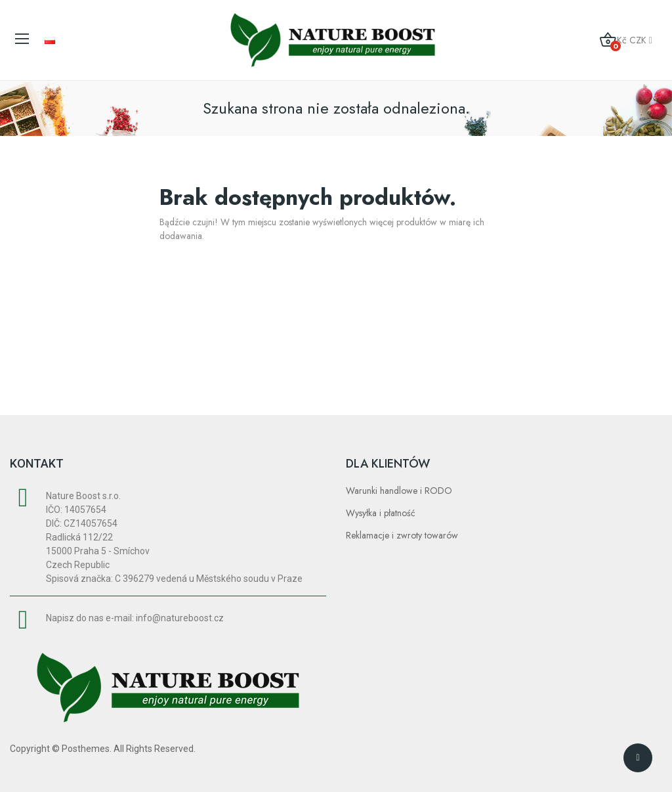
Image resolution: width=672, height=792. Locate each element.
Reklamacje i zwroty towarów (402, 535)
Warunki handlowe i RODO (399, 491)
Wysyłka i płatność (381, 513)
